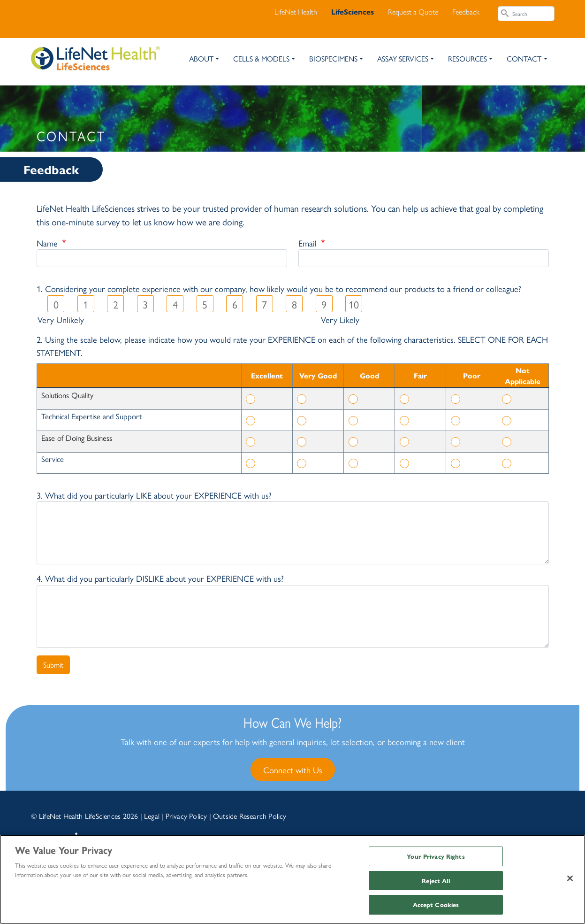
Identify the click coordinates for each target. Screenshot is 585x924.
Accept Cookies (436, 905)
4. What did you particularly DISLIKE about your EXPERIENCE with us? (160, 578)
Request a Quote (413, 12)
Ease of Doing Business (77, 438)
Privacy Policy (186, 816)
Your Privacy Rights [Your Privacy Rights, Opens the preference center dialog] (436, 856)
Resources (467, 58)
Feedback (466, 12)
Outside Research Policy (250, 816)
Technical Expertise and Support (91, 416)
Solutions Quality (67, 395)
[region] (292, 879)
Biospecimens (333, 58)
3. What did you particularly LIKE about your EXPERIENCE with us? (154, 495)
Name (48, 243)
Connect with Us (293, 770)
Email (309, 243)
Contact (524, 58)
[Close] (570, 878)
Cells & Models (261, 58)
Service (53, 459)
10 (354, 304)
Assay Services (403, 58)
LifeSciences (353, 12)
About (201, 58)
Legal (152, 816)
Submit (53, 665)
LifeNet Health (296, 12)
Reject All (436, 881)
